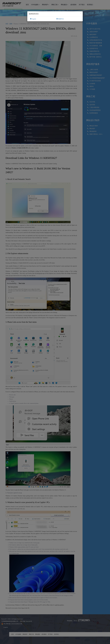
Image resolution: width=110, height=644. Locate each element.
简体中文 (60, 19)
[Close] (81, 13)
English (33, 19)
